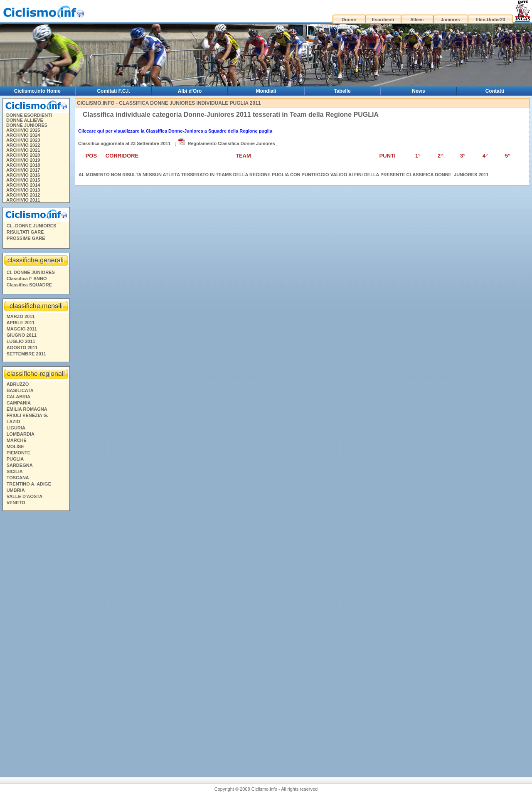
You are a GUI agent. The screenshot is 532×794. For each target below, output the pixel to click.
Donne (349, 20)
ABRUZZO (18, 384)
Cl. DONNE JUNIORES (31, 272)
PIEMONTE (18, 453)
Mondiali (266, 91)
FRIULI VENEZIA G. (27, 415)
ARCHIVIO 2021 (23, 150)
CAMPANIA (19, 403)
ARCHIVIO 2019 (23, 160)
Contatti (495, 91)
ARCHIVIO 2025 (23, 130)
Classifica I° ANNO (27, 279)
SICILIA (15, 471)
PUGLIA (15, 459)
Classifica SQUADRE (29, 285)
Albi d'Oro (190, 91)
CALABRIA (18, 397)
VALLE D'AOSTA (25, 496)
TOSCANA (18, 478)
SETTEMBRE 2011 (26, 354)
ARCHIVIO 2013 (23, 190)
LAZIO (14, 422)
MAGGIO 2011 (22, 329)
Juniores (450, 20)
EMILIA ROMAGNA (27, 409)
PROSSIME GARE (26, 238)
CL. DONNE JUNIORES (32, 226)
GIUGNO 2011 (22, 335)
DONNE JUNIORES (27, 125)
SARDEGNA (20, 465)
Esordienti (383, 20)
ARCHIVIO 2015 (23, 180)
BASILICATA (20, 390)
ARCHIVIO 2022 (23, 145)
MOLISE (15, 446)
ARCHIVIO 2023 (23, 140)
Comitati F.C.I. (113, 91)
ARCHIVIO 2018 (23, 165)
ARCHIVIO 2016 (23, 175)
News (418, 91)
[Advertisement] (36, 641)
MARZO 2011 (21, 316)
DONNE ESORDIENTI (29, 115)
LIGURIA (16, 428)
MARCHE (17, 440)
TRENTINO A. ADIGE (29, 484)
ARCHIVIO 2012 (23, 195)
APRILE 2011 (21, 323)
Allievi (417, 20)
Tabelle (342, 91)
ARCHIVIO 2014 (23, 185)
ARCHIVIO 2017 (23, 170)
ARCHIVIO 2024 (23, 135)
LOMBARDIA (21, 434)
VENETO (16, 503)
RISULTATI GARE (25, 232)
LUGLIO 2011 (21, 341)
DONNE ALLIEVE (25, 120)
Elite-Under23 (490, 20)
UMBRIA (16, 490)
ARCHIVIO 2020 (23, 155)
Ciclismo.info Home (37, 91)
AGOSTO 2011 (22, 348)
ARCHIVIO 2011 (23, 200)
